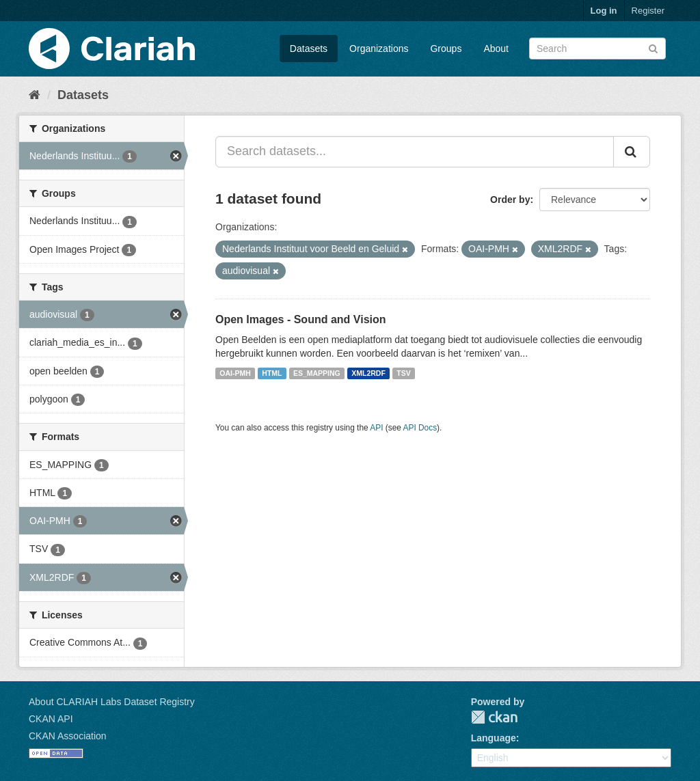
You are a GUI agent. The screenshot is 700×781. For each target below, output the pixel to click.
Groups (446, 49)
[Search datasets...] (415, 152)
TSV (403, 373)
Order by (510, 200)
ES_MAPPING (317, 373)
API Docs (420, 428)
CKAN (494, 717)
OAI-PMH (235, 373)
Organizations (379, 49)
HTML (272, 373)
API (376, 428)
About (496, 49)
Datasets (309, 49)
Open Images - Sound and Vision (301, 319)
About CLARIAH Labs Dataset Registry (112, 702)
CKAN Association (68, 736)
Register (648, 11)
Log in (604, 11)
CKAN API (51, 719)
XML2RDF (368, 373)
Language (494, 738)
